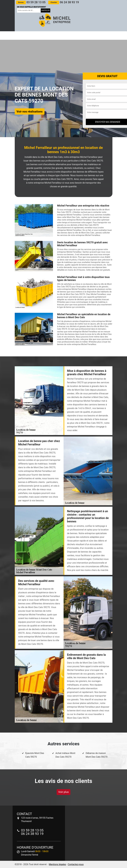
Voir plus (64, 792)
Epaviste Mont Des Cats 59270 (35, 755)
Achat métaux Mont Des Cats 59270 (65, 755)
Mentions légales (57, 864)
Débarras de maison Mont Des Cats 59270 (97, 755)
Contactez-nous (76, 864)
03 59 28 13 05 (31, 2)
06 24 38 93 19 (63, 2)
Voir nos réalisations (30, 112)
